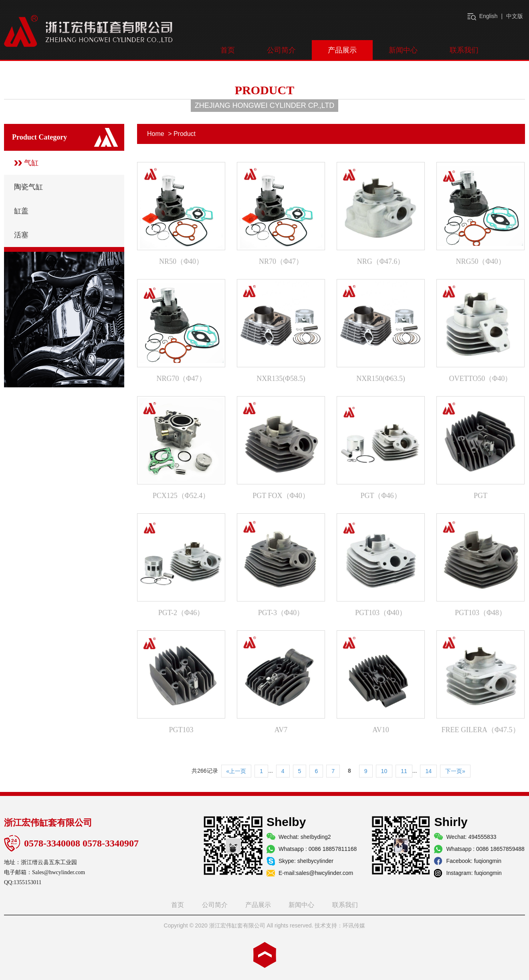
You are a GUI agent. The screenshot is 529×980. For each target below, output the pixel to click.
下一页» (455, 771)
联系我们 (464, 50)
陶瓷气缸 (28, 187)
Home (156, 134)
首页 (228, 50)
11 (404, 771)
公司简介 (281, 50)
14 (428, 771)
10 (384, 771)
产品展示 (342, 50)
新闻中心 (403, 50)
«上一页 (236, 771)
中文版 (515, 16)
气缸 (31, 163)
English (489, 16)
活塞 (21, 235)
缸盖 (21, 211)
